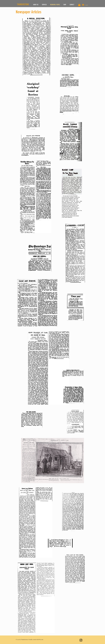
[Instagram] (81, 640)
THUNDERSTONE (23, 4)
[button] (79, 5)
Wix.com (41, 640)
